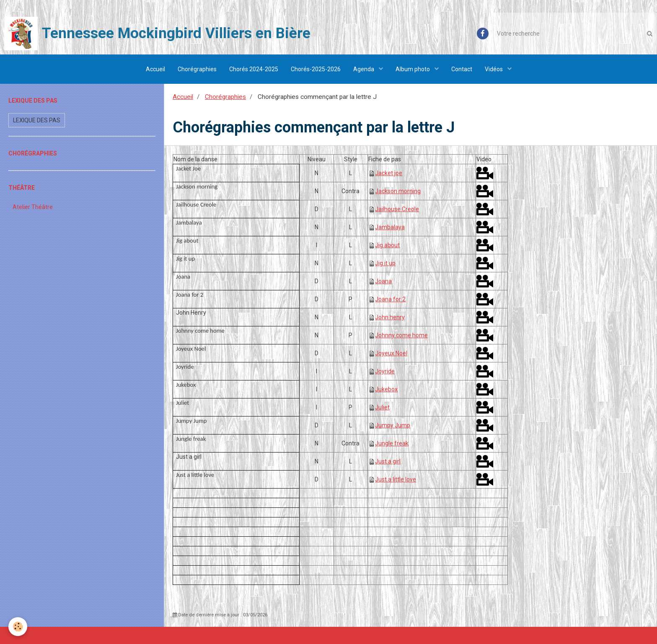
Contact (462, 69)
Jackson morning (398, 191)
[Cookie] (18, 627)
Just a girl (388, 461)
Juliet (382, 407)
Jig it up (385, 263)
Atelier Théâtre (33, 207)
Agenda (364, 69)
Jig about (387, 245)
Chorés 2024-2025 (254, 69)
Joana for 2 (390, 299)
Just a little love (396, 479)
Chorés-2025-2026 (316, 69)
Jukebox (386, 389)
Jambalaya (390, 227)
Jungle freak (392, 443)
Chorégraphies (197, 69)
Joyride (385, 371)
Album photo (413, 69)
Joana (383, 281)
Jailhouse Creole (397, 209)
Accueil (155, 69)
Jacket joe (389, 173)
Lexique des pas (37, 120)
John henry (390, 317)
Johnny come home (401, 335)
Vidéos (494, 69)
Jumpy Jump (393, 425)
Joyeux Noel (391, 353)
